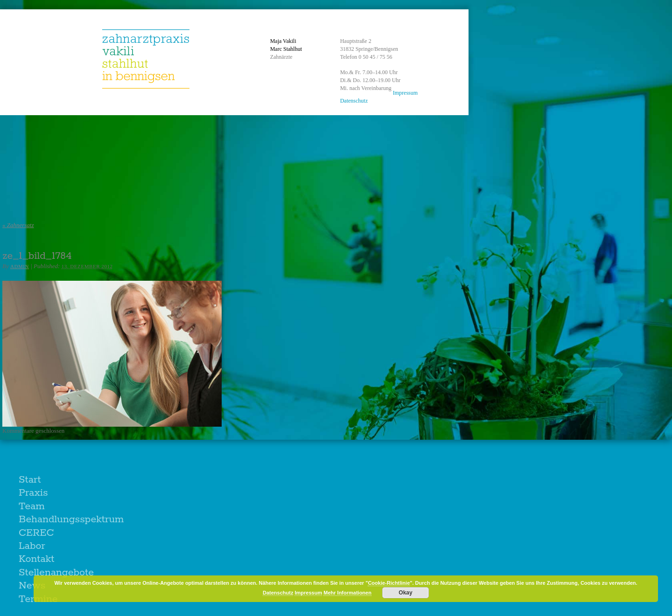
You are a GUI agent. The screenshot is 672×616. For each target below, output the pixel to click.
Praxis (33, 493)
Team (32, 506)
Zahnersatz (18, 225)
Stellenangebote (56, 573)
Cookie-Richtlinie (389, 583)
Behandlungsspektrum (71, 519)
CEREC (36, 533)
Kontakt (37, 559)
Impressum (405, 93)
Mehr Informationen (347, 593)
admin (20, 266)
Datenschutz (354, 101)
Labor (32, 546)
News (32, 586)
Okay (405, 593)
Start (30, 480)
